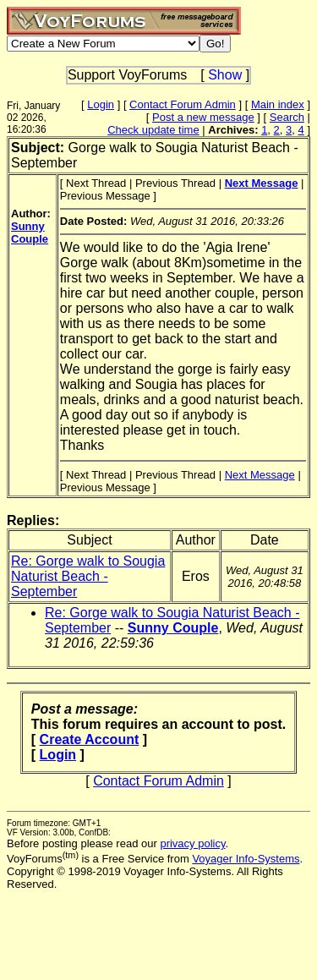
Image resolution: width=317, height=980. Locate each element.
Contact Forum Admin (183, 104)
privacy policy (192, 843)
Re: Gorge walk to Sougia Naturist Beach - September (88, 576)
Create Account (90, 739)
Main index (278, 104)
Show (225, 75)
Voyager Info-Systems (246, 859)
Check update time (153, 130)
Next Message (260, 475)
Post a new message (203, 117)
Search (287, 117)
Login (101, 104)
